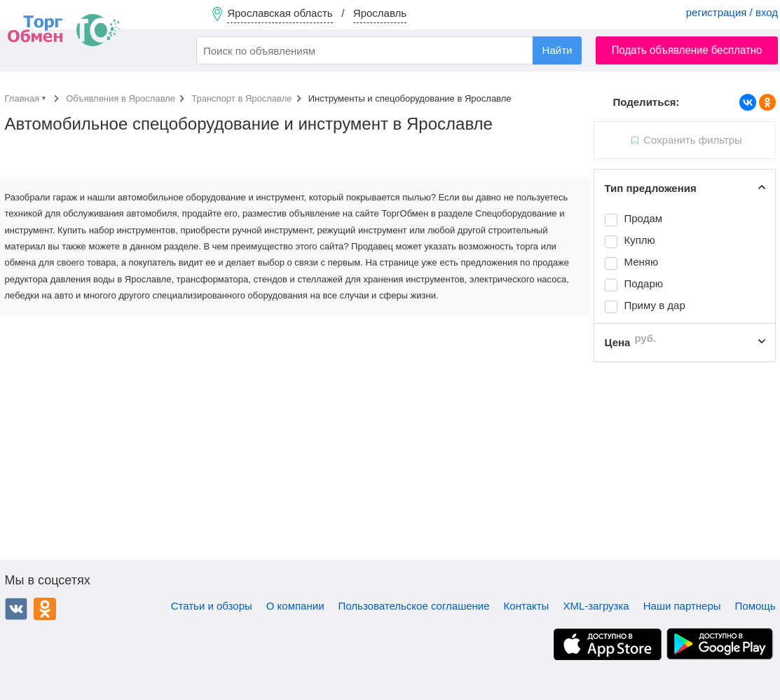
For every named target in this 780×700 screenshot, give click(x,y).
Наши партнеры (682, 606)
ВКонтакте (16, 609)
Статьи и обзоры (212, 606)
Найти (557, 50)
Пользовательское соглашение (414, 606)
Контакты (527, 606)
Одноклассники (45, 609)
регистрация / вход (732, 12)
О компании (295, 606)
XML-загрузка (596, 606)
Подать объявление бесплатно (687, 50)
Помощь (755, 606)
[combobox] (389, 50)
